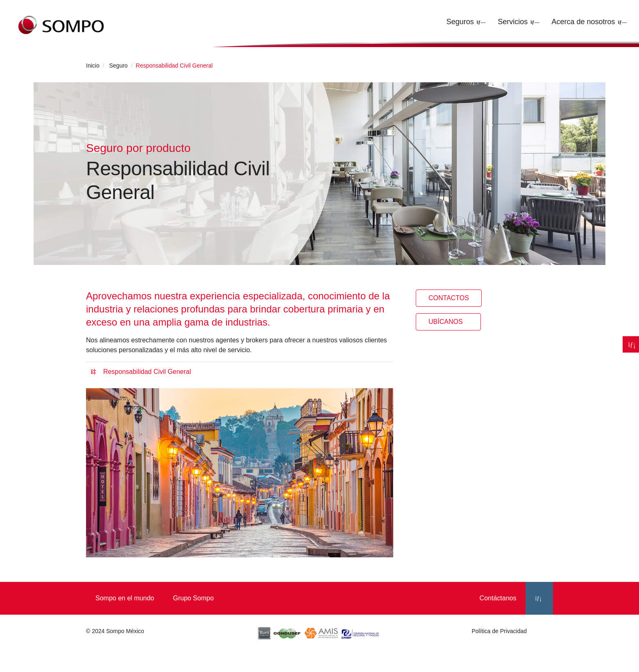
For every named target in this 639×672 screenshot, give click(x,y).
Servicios (513, 22)
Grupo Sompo (193, 598)
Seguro (118, 66)
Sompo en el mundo (125, 598)
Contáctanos (498, 598)
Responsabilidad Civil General (141, 372)
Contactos (449, 298)
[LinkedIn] (539, 598)
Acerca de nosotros (583, 22)
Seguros (460, 22)
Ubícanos (448, 322)
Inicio (93, 66)
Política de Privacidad (499, 631)
